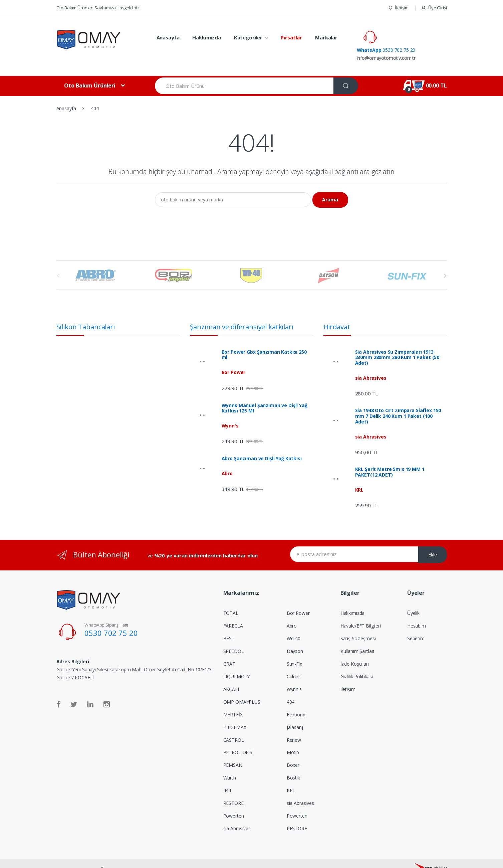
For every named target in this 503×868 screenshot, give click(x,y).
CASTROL (234, 727)
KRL (291, 778)
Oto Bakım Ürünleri (90, 73)
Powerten (234, 803)
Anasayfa (168, 37)
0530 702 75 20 (414, 33)
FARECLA (233, 613)
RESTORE (233, 790)
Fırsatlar (292, 37)
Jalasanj (295, 715)
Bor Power (298, 600)
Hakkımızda (207, 37)
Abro (292, 613)
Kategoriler (248, 37)
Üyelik (413, 600)
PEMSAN (233, 753)
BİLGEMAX (235, 715)
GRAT (229, 651)
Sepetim (416, 626)
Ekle (433, 542)
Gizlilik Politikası (357, 664)
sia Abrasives (237, 816)
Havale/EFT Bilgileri (361, 613)
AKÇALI (231, 676)
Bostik (293, 765)
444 (227, 778)
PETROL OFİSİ (238, 740)
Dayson (295, 638)
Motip (293, 740)
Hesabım (417, 613)
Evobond (296, 702)
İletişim (398, 8)
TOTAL (231, 600)
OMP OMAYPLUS (242, 689)
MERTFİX (233, 702)
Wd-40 (294, 626)
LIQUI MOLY (237, 664)
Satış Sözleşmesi (358, 626)
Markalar (326, 37)
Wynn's (294, 676)
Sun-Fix (294, 651)
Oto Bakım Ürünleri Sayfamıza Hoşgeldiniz (98, 8)
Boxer (293, 753)
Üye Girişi (434, 8)
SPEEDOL (234, 638)
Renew (294, 727)
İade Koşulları (355, 651)
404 (291, 689)
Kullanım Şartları (357, 638)
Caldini (294, 664)
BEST (229, 626)
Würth (230, 765)
